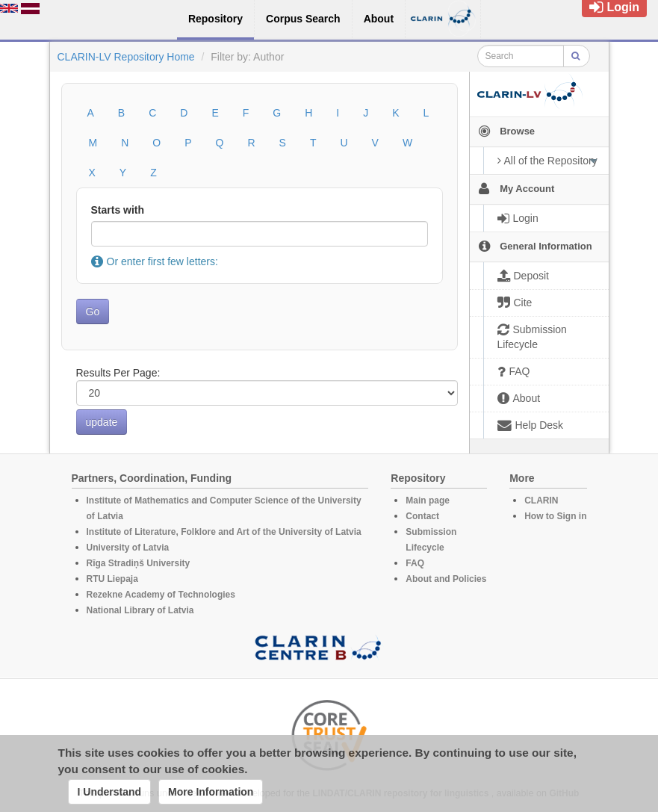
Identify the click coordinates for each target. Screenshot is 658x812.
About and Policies (446, 579)
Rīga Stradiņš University (139, 563)
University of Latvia (128, 548)
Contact (422, 516)
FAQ (415, 563)
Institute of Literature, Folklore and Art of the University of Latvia (224, 532)
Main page (428, 500)
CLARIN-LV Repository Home (126, 57)
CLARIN (541, 500)
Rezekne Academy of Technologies (161, 595)
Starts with (118, 210)
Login (614, 7)
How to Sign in (555, 516)
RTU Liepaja (112, 579)
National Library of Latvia (140, 610)
